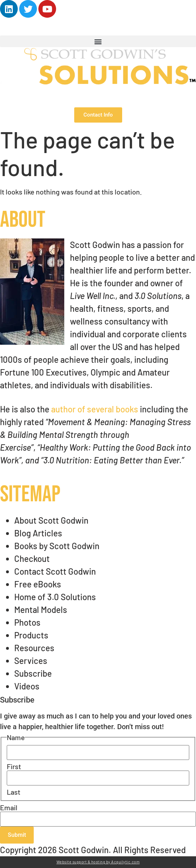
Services (31, 661)
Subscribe (33, 673)
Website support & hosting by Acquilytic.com (98, 862)
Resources (34, 648)
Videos (27, 686)
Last (13, 792)
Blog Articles (38, 533)
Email (9, 807)
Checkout (32, 559)
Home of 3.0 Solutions (55, 597)
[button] (98, 41)
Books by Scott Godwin (57, 546)
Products (31, 635)
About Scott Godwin (51, 520)
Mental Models (41, 610)
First (14, 766)
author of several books (95, 409)
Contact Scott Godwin (55, 571)
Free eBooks (38, 584)
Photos (27, 622)
